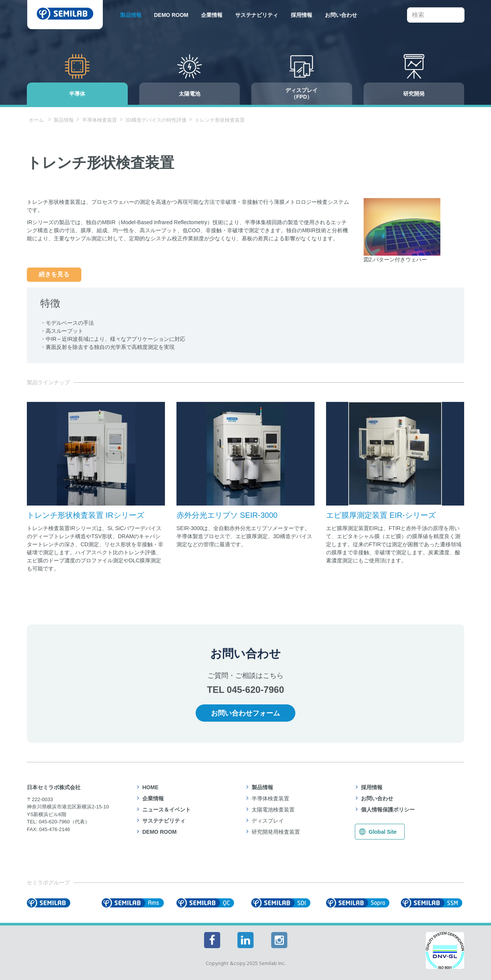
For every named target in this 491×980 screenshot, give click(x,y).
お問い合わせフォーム (245, 713)
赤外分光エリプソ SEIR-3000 (227, 515)
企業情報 (212, 15)
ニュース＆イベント (166, 810)
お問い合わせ (341, 15)
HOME (150, 787)
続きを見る (54, 274)
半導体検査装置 (100, 120)
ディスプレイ (268, 821)
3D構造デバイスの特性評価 (156, 120)
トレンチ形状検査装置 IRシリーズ (86, 515)
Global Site (383, 832)
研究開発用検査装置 (276, 832)
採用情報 (302, 15)
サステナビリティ (257, 15)
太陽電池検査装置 (273, 810)
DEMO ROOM (171, 15)
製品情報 (131, 15)
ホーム (36, 120)
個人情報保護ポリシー (388, 810)
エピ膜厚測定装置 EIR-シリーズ (381, 515)
